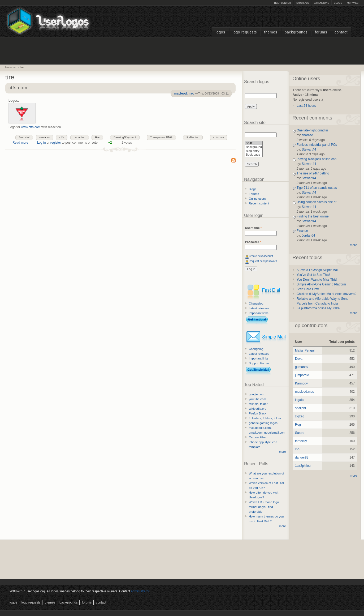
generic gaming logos (263, 423)
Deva (299, 359)
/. (16, 67)
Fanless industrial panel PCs (317, 145)
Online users (257, 199)
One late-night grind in (312, 130)
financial (24, 137)
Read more (20, 143)
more (283, 452)
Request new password (263, 261)
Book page (254, 155)
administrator (140, 591)
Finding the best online (313, 216)
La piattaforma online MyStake (318, 308)
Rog (298, 425)
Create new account (261, 256)
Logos (220, 32)
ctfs (62, 137)
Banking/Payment (125, 137)
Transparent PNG (161, 137)
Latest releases (259, 308)
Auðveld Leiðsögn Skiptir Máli (317, 270)
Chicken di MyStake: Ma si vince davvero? (326, 294)
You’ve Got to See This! (313, 275)
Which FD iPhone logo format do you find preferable (264, 507)
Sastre (300, 433)
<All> (254, 143)
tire (22, 67)
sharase (307, 135)
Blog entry (254, 151)
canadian (80, 137)
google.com (257, 394)
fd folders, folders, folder (265, 418)
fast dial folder (258, 404)
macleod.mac (184, 93)
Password (253, 242)
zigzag (300, 416)
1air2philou (303, 466)
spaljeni (300, 408)
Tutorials (302, 3)
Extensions (321, 3)
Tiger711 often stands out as (317, 188)
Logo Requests (245, 32)
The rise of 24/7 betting (313, 173)
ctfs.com (18, 88)
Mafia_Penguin (306, 350)
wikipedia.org (258, 409)
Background (254, 147)
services (45, 137)
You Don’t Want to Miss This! (317, 280)
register (56, 143)
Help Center (282, 3)
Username (253, 228)
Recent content (259, 203)
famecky (301, 441)
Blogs (338, 3)
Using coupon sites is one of (317, 202)
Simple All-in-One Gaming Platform (321, 284)
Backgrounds (296, 32)
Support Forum (259, 363)
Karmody (301, 383)
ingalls (300, 400)
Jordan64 (308, 236)
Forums (321, 32)
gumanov (302, 367)
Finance (302, 231)
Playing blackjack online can (317, 159)
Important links (259, 313)
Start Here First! (308, 289)
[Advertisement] (182, 50)
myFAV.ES (353, 3)
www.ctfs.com (31, 127)
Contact (341, 32)
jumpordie (302, 375)
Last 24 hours (306, 106)
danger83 (302, 457)
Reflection (193, 137)
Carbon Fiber (258, 437)
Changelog (256, 303)
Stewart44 (309, 149)
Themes (271, 32)
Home (9, 67)
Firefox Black (258, 413)
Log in (42, 143)
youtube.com (257, 399)
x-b (297, 449)
